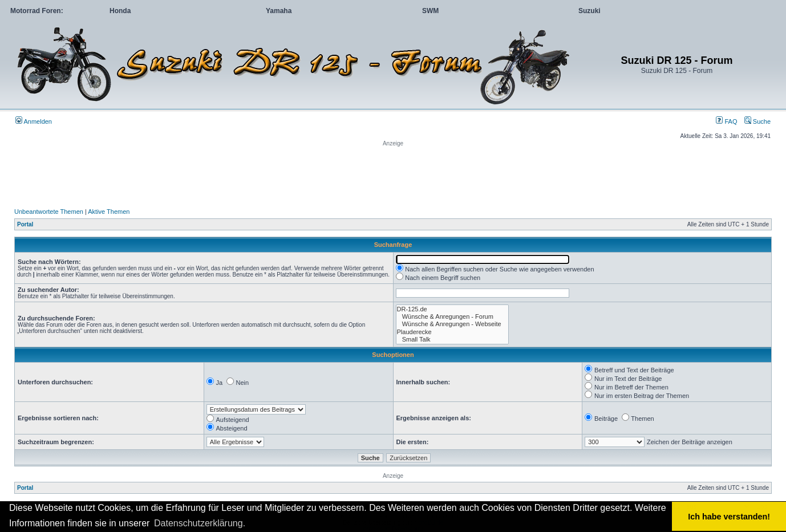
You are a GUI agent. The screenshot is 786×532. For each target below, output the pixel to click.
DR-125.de (452, 309)
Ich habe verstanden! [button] (729, 517)
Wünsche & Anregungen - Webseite (452, 324)
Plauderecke (452, 332)
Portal (25, 224)
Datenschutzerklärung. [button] (200, 523)
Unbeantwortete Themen (49, 212)
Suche (757, 121)
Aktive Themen (109, 212)
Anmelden (34, 121)
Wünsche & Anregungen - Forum (452, 317)
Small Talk (452, 340)
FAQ (726, 121)
